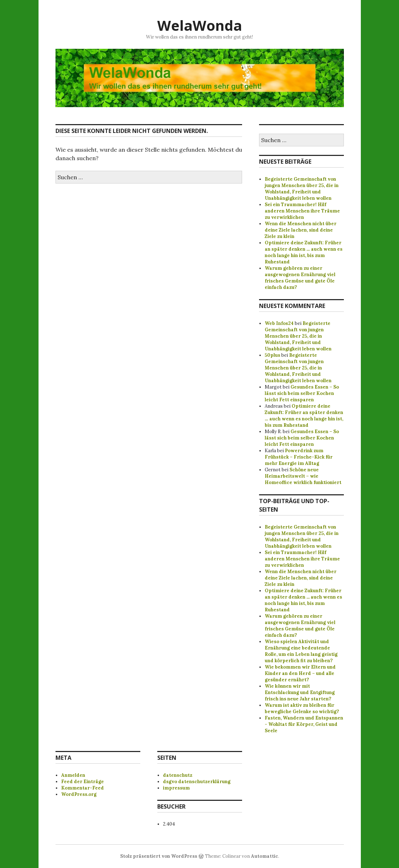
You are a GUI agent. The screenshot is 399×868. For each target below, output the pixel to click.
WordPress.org (79, 794)
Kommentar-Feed (83, 788)
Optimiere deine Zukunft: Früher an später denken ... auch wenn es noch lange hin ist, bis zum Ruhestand (303, 600)
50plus (272, 355)
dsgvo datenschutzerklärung (197, 782)
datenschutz (178, 775)
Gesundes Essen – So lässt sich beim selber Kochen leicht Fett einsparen (302, 393)
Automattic (265, 856)
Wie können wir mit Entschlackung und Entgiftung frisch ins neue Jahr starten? (300, 692)
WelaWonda (200, 25)
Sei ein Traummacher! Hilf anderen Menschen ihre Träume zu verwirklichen (302, 211)
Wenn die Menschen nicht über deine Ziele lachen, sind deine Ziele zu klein (301, 230)
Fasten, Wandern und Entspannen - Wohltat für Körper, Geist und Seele (304, 724)
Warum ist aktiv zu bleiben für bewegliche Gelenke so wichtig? (302, 708)
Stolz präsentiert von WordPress (159, 856)
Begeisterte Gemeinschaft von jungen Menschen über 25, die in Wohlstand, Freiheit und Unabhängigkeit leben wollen (302, 189)
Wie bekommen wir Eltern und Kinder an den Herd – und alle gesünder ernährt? (300, 673)
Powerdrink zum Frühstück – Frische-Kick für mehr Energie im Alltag (299, 457)
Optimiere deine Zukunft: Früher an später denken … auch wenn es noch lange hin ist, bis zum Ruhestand (304, 252)
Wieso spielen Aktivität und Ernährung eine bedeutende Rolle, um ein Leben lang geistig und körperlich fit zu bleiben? (301, 651)
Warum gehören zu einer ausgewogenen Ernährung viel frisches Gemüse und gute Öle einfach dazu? (300, 278)
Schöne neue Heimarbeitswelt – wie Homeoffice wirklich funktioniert (303, 476)
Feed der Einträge (83, 782)
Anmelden (73, 775)
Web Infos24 (279, 323)
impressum (176, 788)
